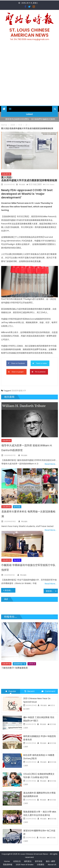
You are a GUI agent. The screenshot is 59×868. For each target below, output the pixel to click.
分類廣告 (41, 865)
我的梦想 (17, 560)
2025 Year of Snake (25, 865)
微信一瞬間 (50, 861)
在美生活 (32, 664)
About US (52, 865)
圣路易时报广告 (19, 664)
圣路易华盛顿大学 (19, 391)
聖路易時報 (8, 865)
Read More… (51, 464)
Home (7, 861)
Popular (11, 691)
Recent (29, 691)
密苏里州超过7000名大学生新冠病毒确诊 (52, 591)
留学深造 (17, 507)
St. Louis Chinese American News (29, 32)
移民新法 (28, 861)
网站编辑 (22, 184)
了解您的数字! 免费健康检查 (15, 668)
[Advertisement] (29, 75)
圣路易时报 (6, 174)
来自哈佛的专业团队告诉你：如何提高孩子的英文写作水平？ (10, 590)
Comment (48, 691)
